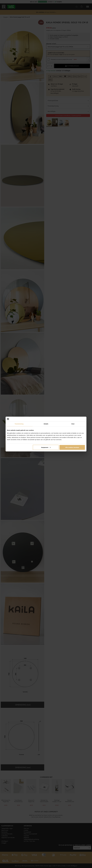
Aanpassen (46, 447)
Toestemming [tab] (19, 424)
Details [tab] (46, 424)
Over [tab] (73, 424)
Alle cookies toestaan (72, 447)
